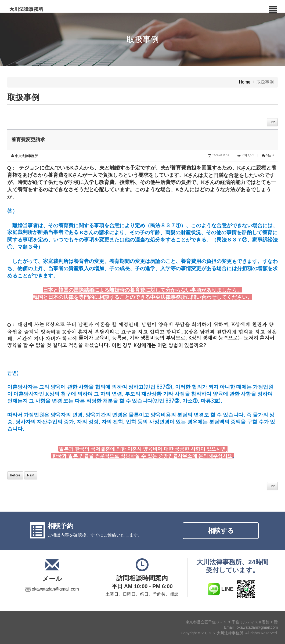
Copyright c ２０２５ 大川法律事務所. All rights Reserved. (229, 633)
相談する (221, 531)
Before (15, 475)
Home (245, 82)
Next (31, 475)
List (272, 122)
